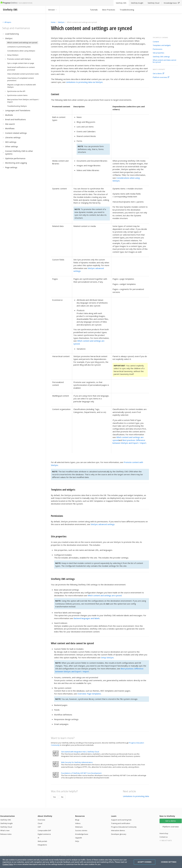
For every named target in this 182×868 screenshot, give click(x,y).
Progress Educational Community (124, 827)
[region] (91, 862)
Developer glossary (119, 834)
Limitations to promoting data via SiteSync (84, 82)
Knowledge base (82, 834)
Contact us (164, 837)
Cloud (40, 823)
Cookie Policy (8, 864)
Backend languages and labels (87, 618)
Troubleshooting (127, 10)
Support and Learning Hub (121, 820)
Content (156, 42)
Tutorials (94, 10)
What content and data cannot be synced (164, 61)
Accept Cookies (145, 862)
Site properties (159, 53)
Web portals (42, 841)
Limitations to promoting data (136, 796)
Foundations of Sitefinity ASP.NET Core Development (81, 773)
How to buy (164, 833)
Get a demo (158, 74)
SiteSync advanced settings (103, 524)
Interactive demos (118, 830)
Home (53, 22)
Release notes (6, 834)
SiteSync (61, 22)
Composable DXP (44, 830)
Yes (54, 797)
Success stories (81, 830)
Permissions (158, 49)
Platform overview (161, 77)
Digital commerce (44, 834)
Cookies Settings (169, 862)
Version (53, 10)
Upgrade (79, 838)
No (62, 797)
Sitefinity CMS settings (161, 57)
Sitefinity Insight (6, 823)
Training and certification (121, 823)
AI (38, 838)
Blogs (77, 820)
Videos (78, 823)
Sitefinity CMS (6, 820)
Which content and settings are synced (105, 595)
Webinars (79, 827)
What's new (5, 830)
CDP (39, 827)
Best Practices (109, 10)
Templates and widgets (162, 45)
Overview (41, 820)
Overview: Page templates (89, 694)
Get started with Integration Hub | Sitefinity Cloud (80, 752)
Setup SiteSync (107, 658)
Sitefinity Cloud (6, 827)
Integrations (42, 845)
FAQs (77, 841)
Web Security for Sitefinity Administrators (77, 762)
